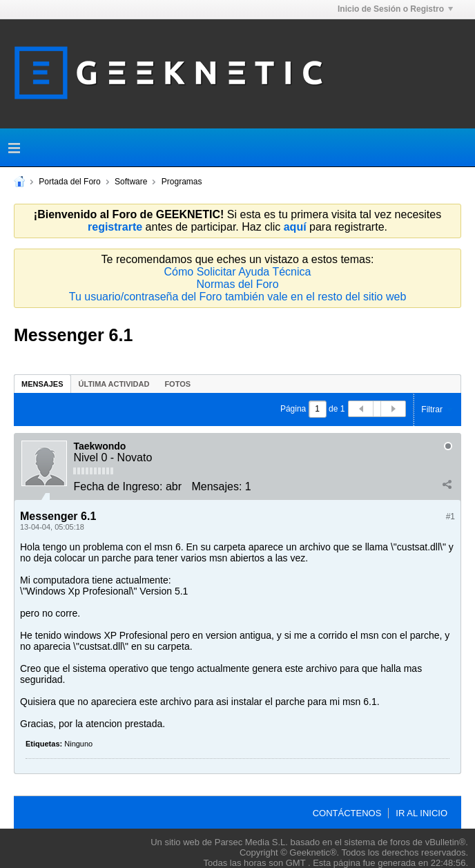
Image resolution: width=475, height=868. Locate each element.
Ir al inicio (421, 813)
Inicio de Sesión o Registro (395, 9)
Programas (182, 182)
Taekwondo (99, 446)
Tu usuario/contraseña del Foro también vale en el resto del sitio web (238, 297)
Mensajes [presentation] (42, 384)
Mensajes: (216, 486)
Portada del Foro (69, 182)
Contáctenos (347, 813)
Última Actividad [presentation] (114, 384)
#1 (450, 517)
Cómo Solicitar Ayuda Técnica (238, 272)
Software (131, 182)
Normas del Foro (237, 284)
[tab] (42, 384)
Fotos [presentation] (177, 384)
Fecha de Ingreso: (118, 486)
